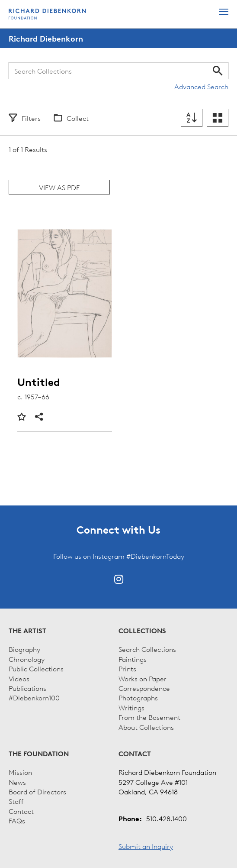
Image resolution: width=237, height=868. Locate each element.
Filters (31, 118)
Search (218, 71)
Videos (19, 678)
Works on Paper (143, 678)
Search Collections (147, 649)
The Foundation (39, 754)
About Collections (146, 727)
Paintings (133, 659)
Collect (78, 118)
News (17, 782)
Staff (16, 801)
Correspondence (144, 688)
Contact (21, 811)
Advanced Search (201, 86)
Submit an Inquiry (146, 846)
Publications (27, 688)
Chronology (27, 659)
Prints (127, 668)
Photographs (138, 697)
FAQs (17, 820)
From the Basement (149, 717)
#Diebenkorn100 (34, 697)
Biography (24, 649)
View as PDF (59, 187)
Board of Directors (37, 791)
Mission (20, 772)
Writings (131, 707)
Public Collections (36, 668)
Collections (142, 631)
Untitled (39, 382)
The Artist (27, 631)
